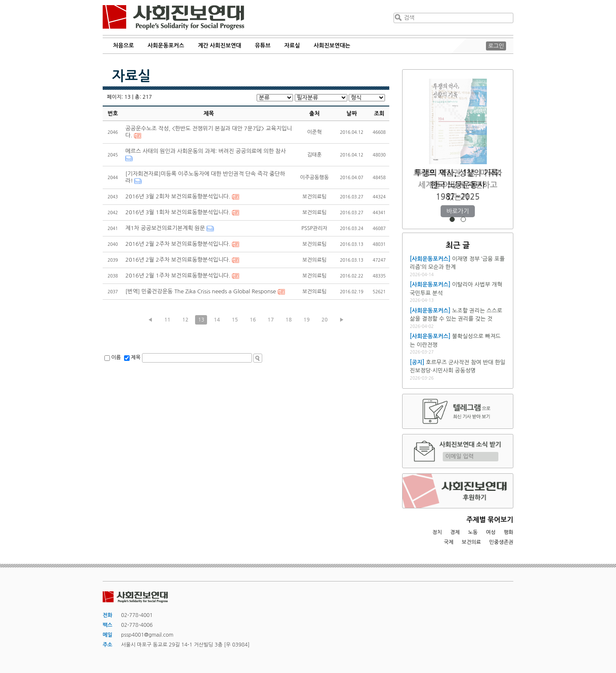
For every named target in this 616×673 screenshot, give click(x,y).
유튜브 (263, 46)
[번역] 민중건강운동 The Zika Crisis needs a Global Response (201, 291)
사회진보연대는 (332, 46)
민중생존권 (501, 542)
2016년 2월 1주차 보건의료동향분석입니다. (178, 276)
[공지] (417, 362)
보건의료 (471, 542)
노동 (473, 532)
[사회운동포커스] (430, 259)
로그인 (496, 46)
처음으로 (123, 46)
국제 (449, 542)
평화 (508, 532)
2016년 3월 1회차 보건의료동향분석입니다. (178, 212)
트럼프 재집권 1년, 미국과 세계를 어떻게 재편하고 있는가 (458, 185)
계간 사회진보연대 (219, 46)
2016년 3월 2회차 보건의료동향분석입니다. (178, 196)
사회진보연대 (173, 18)
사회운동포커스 (166, 46)
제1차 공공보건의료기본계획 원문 (165, 228)
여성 (491, 532)
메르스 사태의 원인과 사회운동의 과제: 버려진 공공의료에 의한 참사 (206, 151)
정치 (437, 532)
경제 (455, 532)
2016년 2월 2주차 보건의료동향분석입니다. (178, 244)
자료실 (292, 46)
